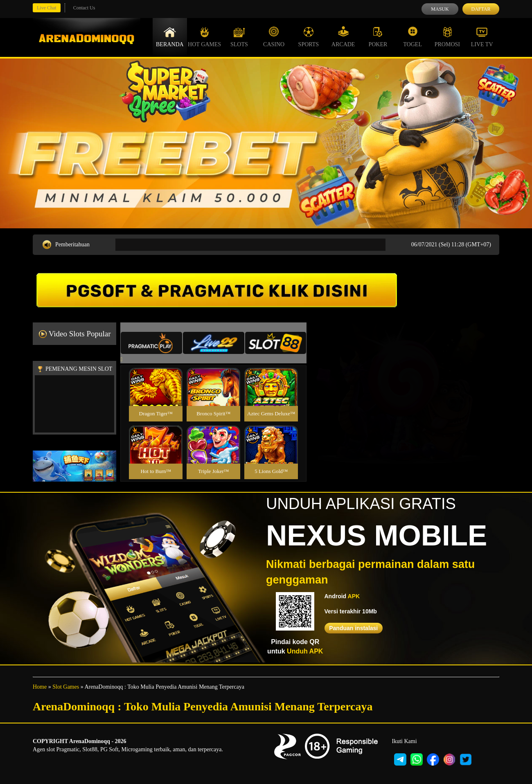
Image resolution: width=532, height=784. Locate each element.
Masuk (440, 9)
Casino (274, 37)
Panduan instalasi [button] (353, 628)
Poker (378, 37)
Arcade (343, 37)
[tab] (151, 343)
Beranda (170, 37)
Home (40, 687)
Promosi (447, 37)
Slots (239, 37)
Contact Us (84, 8)
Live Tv (482, 37)
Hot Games (204, 37)
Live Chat (47, 8)
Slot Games (66, 687)
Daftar (481, 9)
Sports (309, 37)
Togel (413, 37)
